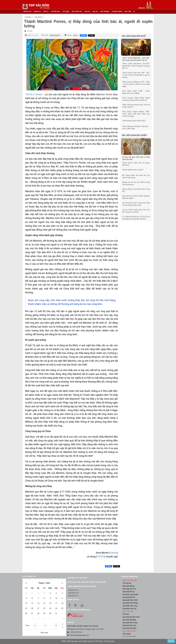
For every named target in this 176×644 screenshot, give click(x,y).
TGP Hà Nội (127, 634)
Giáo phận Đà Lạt (129, 592)
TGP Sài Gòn (127, 583)
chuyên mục (55, 11)
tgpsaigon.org (73, 596)
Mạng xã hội (73, 600)
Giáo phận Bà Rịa (129, 586)
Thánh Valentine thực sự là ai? (133, 170)
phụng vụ (37, 11)
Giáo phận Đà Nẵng (129, 620)
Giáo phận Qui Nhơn (130, 628)
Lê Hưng (29, 31)
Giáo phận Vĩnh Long (130, 606)
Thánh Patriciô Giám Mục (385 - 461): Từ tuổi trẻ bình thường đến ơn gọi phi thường (136, 75)
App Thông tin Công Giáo (78, 610)
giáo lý (46, 11)
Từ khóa (69, 35)
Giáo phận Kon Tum (129, 625)
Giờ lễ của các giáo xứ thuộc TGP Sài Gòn (86, 582)
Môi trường (105, 11)
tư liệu (66, 11)
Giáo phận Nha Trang (130, 623)
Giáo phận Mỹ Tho (129, 597)
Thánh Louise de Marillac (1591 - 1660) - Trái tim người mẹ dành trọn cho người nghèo (136, 84)
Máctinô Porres (55, 35)
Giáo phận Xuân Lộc (130, 609)
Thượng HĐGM (117, 11)
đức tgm (128, 11)
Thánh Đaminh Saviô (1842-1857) (134, 121)
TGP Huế (126, 614)
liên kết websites (130, 577)
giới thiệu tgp (77, 11)
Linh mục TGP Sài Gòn (77, 578)
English (142, 8)
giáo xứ (87, 11)
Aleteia (39, 94)
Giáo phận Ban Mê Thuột (131, 617)
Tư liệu (28, 17)
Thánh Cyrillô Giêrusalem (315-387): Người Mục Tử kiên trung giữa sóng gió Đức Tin (136, 66)
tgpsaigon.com (74, 593)
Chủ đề (46, 35)
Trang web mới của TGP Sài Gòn (82, 586)
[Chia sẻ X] (91, 35)
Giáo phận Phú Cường (130, 603)
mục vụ (95, 11)
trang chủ (27, 11)
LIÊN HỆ (70, 622)
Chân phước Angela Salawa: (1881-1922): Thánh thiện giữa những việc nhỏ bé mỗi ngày (136, 114)
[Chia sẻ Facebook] (83, 35)
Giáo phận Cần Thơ (129, 589)
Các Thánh (38, 17)
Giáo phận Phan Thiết (130, 600)
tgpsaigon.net (73, 590)
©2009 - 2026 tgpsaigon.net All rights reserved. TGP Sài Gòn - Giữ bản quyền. (88, 641)
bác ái (75, 35)
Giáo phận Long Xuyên (130, 594)
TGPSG (29, 94)
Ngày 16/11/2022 (33, 35)
